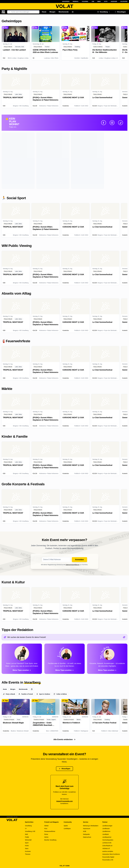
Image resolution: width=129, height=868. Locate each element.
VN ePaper (124, 2)
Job (93, 2)
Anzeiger (114, 2)
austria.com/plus (108, 851)
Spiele (66, 826)
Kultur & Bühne (60, 694)
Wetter (46, 826)
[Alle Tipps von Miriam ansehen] (107, 659)
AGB (85, 831)
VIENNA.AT (106, 849)
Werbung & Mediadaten (91, 826)
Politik (27, 837)
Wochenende (64, 12)
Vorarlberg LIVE (30, 831)
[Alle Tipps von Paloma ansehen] (22, 659)
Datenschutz (87, 837)
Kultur (27, 846)
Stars (27, 849)
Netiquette (86, 834)
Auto (106, 2)
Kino (46, 829)
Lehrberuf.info (107, 843)
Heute (44, 12)
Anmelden (79, 560)
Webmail (76, 2)
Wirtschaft (28, 840)
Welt (26, 834)
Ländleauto (106, 829)
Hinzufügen (120, 12)
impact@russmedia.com (64, 801)
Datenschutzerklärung (72, 565)
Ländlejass (67, 829)
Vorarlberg (104, 12)
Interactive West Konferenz (111, 854)
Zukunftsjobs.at (107, 846)
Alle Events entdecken (64, 739)
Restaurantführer (50, 831)
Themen (28, 854)
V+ (26, 829)
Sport (27, 843)
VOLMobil (85, 2)
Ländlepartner (107, 837)
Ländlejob (106, 834)
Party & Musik (9, 694)
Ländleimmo (106, 831)
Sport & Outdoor (43, 694)
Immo (99, 2)
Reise (46, 834)
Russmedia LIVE (108, 860)
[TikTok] (121, 123)
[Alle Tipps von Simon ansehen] (64, 659)
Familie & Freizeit (26, 694)
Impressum (87, 829)
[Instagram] (112, 123)
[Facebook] (104, 123)
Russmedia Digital (108, 857)
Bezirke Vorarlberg (50, 840)
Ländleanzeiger (107, 826)
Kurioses (28, 851)
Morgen (53, 12)
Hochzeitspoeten (108, 840)
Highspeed (66, 2)
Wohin (46, 837)
